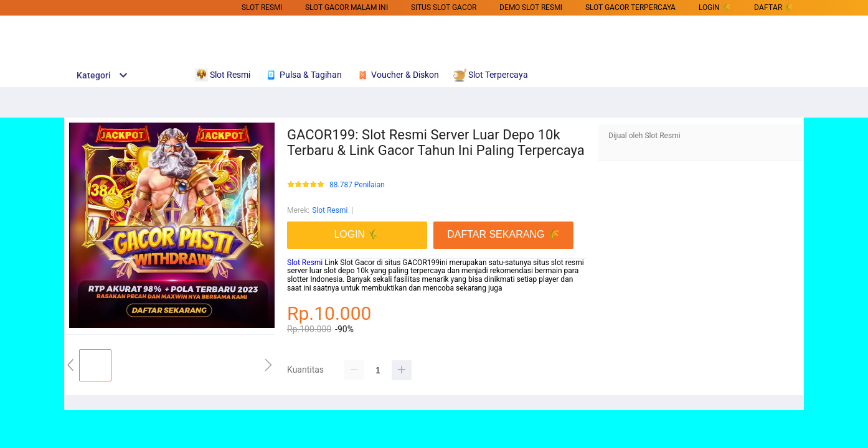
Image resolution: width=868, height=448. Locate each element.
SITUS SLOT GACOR (444, 7)
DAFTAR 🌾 (774, 7)
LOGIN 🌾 (715, 7)
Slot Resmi (262, 7)
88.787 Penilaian (357, 185)
